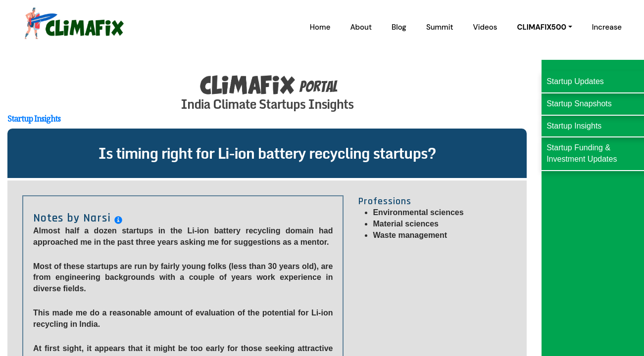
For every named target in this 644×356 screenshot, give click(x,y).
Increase (607, 27)
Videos (485, 27)
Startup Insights (34, 119)
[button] (544, 27)
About (361, 27)
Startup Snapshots (579, 104)
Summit (440, 27)
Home (320, 27)
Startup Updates (575, 81)
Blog (399, 27)
